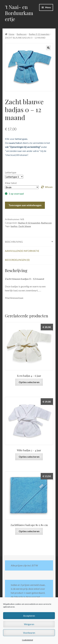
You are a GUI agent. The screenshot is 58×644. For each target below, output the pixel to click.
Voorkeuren (29, 633)
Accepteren (29, 616)
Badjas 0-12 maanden (39, 34)
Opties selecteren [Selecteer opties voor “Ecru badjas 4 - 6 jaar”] (29, 382)
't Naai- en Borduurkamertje (19, 13)
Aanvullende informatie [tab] (22, 251)
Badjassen (22, 34)
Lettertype (11, 172)
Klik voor (16, 139)
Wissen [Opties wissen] (49, 187)
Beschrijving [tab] (14, 242)
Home (12, 34)
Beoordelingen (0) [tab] (17, 260)
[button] (48, 48)
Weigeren (29, 624)
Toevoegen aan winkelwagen (25, 205)
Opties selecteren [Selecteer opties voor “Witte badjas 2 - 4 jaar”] (29, 457)
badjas (14, 226)
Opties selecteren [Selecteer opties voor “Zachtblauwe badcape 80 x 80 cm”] (29, 531)
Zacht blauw (25, 226)
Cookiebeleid (27, 640)
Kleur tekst (11, 183)
